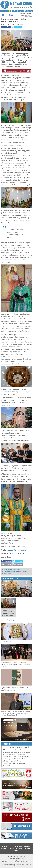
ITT (16, 546)
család (26, 747)
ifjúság (23, 754)
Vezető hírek (8, 620)
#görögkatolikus (22, 572)
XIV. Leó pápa (10, 750)
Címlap (5, 846)
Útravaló (6, 757)
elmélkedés (21, 752)
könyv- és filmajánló (13, 759)
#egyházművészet (8, 572)
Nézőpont (27, 848)
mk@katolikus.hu (20, 862)
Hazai (3, 25)
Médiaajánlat (12, 864)
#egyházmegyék (14, 570)
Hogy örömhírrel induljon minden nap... (13, 722)
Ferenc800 (18, 747)
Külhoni (27, 846)
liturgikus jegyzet (9, 747)
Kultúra (17, 850)
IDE (12, 541)
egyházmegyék (9, 763)
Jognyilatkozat (20, 864)
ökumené (16, 754)
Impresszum (5, 864)
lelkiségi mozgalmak (10, 761)
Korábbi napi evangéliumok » (23, 739)
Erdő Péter (13, 757)
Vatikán (23, 759)
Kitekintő (5, 848)
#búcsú (4, 570)
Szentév (19, 761)
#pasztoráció (6, 574)
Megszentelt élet (16, 848)
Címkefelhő (7, 744)
